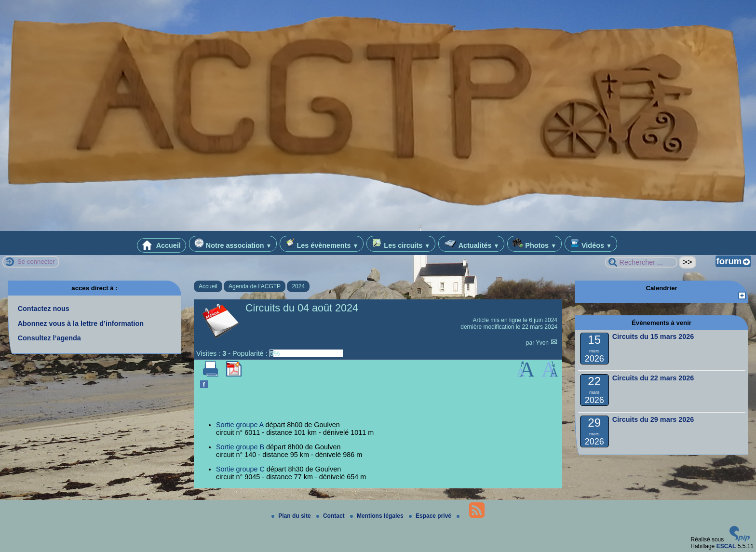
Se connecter (36, 262)
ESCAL (726, 546)
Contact (331, 516)
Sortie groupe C (240, 469)
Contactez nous (44, 309)
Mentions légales (378, 516)
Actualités (471, 244)
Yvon (543, 343)
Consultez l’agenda (49, 338)
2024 (298, 286)
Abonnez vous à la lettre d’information (81, 323)
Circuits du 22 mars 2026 (653, 378)
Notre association (233, 244)
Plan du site (292, 516)
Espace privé (431, 516)
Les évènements (322, 244)
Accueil (162, 245)
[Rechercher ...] (641, 262)
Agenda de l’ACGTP (255, 286)
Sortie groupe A (240, 425)
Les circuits (401, 244)
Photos (534, 244)
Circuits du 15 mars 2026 (653, 337)
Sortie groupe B (240, 447)
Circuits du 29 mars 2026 (653, 419)
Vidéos (591, 244)
